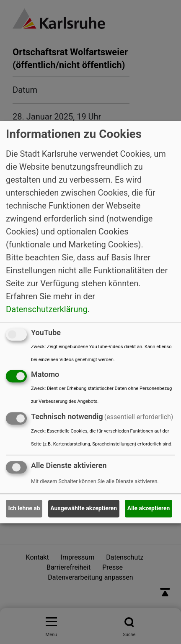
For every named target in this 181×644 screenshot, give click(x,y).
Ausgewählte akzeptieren (84, 509)
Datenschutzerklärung (47, 309)
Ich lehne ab (24, 509)
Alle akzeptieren (149, 509)
